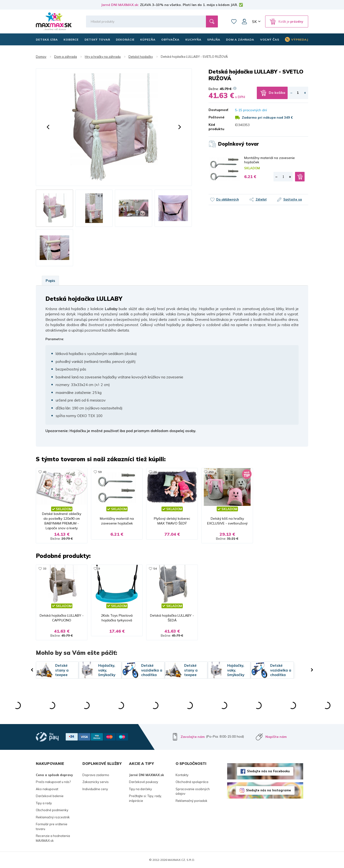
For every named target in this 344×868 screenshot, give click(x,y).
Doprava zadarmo (96, 775)
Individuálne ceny (95, 789)
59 (100, 472)
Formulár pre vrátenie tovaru (52, 827)
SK (254, 21)
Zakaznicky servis (96, 782)
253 (211, 472)
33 (45, 569)
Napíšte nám (276, 737)
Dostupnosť (218, 110)
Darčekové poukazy (144, 782)
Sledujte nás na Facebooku (268, 771)
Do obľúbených (228, 199)
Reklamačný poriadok (191, 801)
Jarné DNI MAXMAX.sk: (120, 5)
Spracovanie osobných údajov (193, 791)
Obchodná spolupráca (192, 782)
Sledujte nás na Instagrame (269, 790)
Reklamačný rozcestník (53, 817)
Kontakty (182, 775)
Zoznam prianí (234, 21)
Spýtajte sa (293, 199)
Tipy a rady (44, 803)
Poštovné (216, 117)
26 (155, 472)
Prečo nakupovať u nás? (53, 782)
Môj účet (244, 21)
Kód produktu (216, 127)
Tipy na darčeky (140, 789)
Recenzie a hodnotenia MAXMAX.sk (53, 838)
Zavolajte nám (193, 737)
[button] (48, 127)
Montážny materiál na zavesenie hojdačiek (269, 160)
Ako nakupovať (47, 789)
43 (45, 472)
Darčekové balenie (50, 796)
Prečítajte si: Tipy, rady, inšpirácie (145, 799)
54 (155, 569)
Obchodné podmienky (52, 810)
